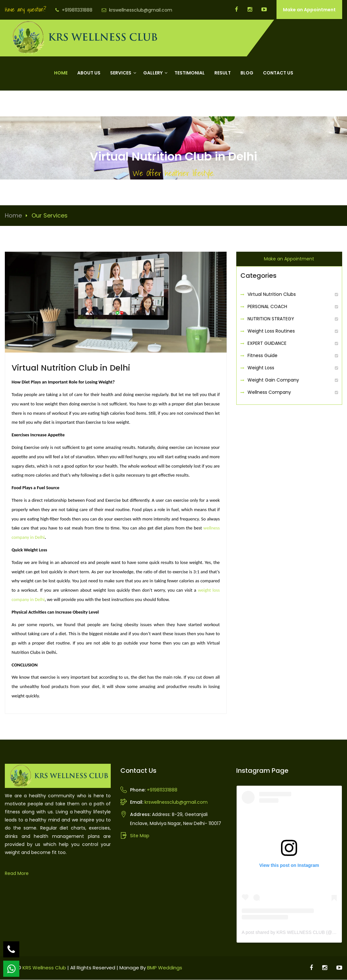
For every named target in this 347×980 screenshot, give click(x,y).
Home (61, 73)
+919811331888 (77, 10)
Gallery (153, 73)
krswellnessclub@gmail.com (141, 10)
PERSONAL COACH (267, 307)
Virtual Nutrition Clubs (272, 295)
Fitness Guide (263, 356)
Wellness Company (269, 393)
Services (121, 73)
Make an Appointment (309, 10)
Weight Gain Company (273, 381)
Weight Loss (261, 368)
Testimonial (190, 73)
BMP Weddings (165, 968)
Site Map (140, 836)
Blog (247, 73)
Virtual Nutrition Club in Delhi (71, 368)
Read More (17, 874)
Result (223, 73)
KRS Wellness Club (44, 968)
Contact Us (278, 73)
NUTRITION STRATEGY (271, 319)
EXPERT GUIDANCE (267, 344)
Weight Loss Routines (271, 332)
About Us (89, 73)
